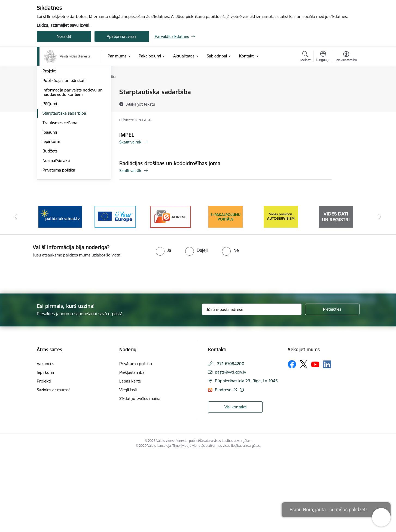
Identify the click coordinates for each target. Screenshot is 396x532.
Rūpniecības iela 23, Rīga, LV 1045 (246, 459)
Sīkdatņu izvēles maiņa (140, 477)
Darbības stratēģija (60, 121)
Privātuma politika (59, 248)
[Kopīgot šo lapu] (346, 103)
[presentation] (45, 351)
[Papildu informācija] (242, 468)
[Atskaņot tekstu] (141, 104)
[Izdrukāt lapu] (346, 90)
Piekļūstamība (132, 450)
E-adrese (224, 468)
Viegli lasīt (128, 468)
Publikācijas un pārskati (64, 159)
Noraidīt (64, 36)
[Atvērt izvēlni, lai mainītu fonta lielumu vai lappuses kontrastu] (346, 57)
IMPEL (127, 135)
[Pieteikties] (332, 387)
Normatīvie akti (56, 239)
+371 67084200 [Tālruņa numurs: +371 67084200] (230, 442)
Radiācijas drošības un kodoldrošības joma (170, 163)
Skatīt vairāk (130, 142)
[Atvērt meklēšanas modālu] (305, 57)
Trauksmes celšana (60, 201)
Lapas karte (130, 459)
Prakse (49, 140)
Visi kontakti (235, 485)
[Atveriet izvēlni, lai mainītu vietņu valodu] (323, 57)
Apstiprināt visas (122, 36)
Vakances (51, 130)
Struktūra (51, 102)
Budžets (50, 229)
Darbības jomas (57, 111)
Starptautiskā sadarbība (64, 191)
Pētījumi (50, 182)
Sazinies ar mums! (53, 468)
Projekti (49, 149)
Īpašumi (50, 210)
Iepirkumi (51, 220)
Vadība (49, 92)
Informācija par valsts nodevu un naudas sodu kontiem (73, 170)
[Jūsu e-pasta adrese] (252, 387)
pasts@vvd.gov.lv (230, 450)
